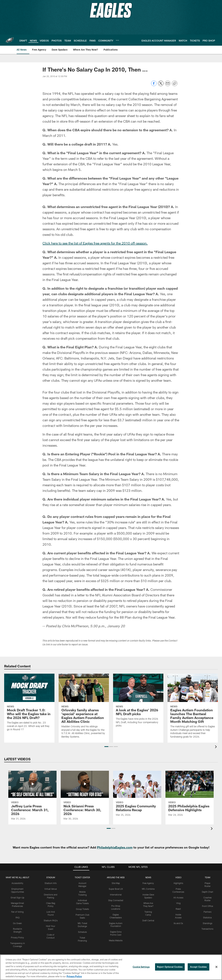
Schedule (82, 932)
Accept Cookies (198, 967)
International (116, 895)
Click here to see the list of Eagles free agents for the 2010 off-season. (95, 243)
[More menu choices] (117, 40)
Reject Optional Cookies (170, 967)
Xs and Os (178, 923)
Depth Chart (208, 892)
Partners (208, 912)
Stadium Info (51, 883)
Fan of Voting (17, 912)
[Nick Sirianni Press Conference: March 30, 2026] (85, 798)
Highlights (178, 883)
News (148, 877)
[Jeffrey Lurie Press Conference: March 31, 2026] (32, 798)
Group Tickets (82, 909)
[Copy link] (175, 84)
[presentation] (216, 747)
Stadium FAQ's (51, 920)
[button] (106, 747)
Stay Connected (116, 900)
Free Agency (148, 883)
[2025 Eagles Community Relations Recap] (137, 796)
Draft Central (148, 920)
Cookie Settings (141, 967)
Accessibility (17, 883)
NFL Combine (148, 889)
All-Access (178, 898)
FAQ (18, 917)
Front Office (208, 906)
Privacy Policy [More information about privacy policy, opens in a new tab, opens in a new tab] (74, 976)
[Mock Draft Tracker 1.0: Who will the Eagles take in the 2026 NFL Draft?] (29, 705)
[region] (111, 967)
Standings (208, 923)
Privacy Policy (17, 937)
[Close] (216, 967)
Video (178, 877)
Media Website (116, 940)
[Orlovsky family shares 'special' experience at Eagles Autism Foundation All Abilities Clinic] (84, 708)
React (178, 909)
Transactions (207, 929)
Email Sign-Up (18, 898)
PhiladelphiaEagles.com (115, 847)
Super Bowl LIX (116, 889)
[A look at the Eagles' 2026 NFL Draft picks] (138, 703)
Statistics (207, 917)
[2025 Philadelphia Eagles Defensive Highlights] (190, 796)
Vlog (178, 903)
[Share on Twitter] (161, 85)
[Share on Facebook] (154, 85)
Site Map (116, 883)
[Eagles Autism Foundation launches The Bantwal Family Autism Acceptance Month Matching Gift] (193, 708)
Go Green (17, 923)
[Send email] (168, 85)
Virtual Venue (51, 889)
